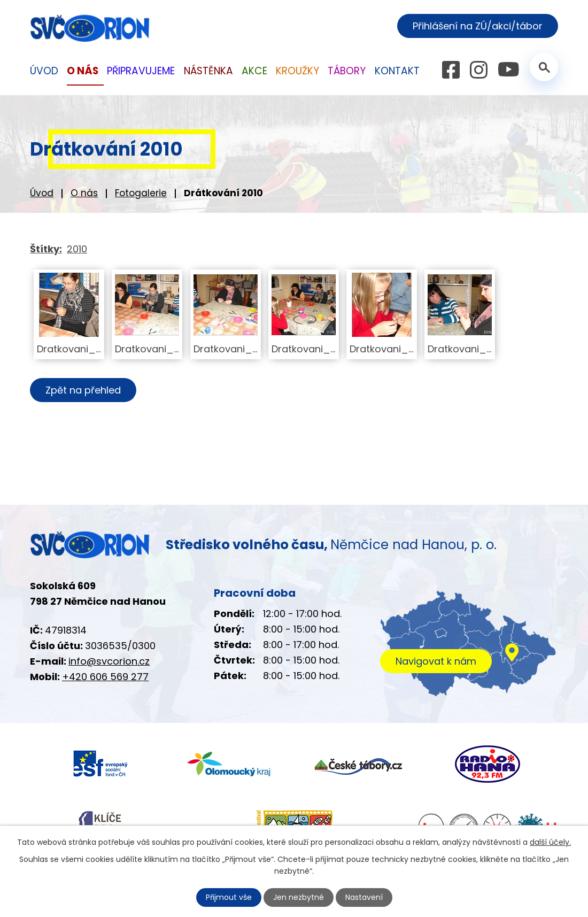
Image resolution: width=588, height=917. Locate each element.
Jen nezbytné (299, 897)
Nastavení (364, 897)
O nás (84, 193)
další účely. (550, 842)
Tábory (347, 71)
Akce (254, 71)
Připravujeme (141, 71)
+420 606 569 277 (105, 677)
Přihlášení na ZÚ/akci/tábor (478, 26)
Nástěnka (208, 71)
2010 (77, 249)
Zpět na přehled (83, 390)
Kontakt (397, 71)
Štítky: (46, 249)
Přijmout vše (229, 897)
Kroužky (297, 71)
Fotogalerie (141, 193)
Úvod (42, 193)
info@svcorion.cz (109, 661)
